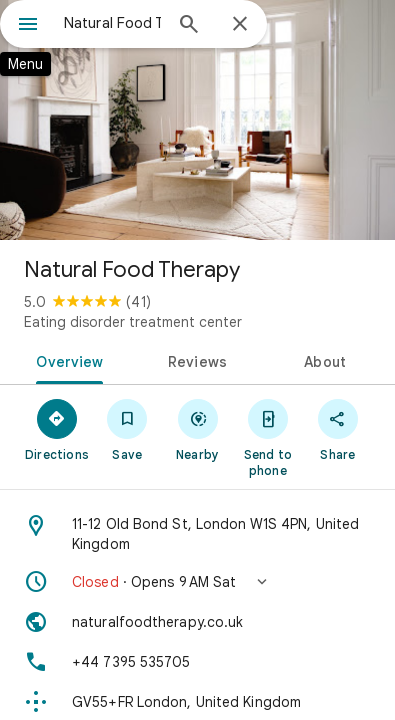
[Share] (338, 429)
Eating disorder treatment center (133, 322)
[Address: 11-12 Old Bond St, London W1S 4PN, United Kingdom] (197, 534)
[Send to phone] (268, 437)
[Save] (127, 429)
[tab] (66, 360)
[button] (197, 582)
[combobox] (112, 23)
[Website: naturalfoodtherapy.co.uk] (197, 622)
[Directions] (57, 429)
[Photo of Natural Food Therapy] (197, 120)
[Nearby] (197, 429)
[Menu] (28, 26)
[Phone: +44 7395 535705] (197, 662)
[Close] (240, 25)
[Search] (189, 26)
